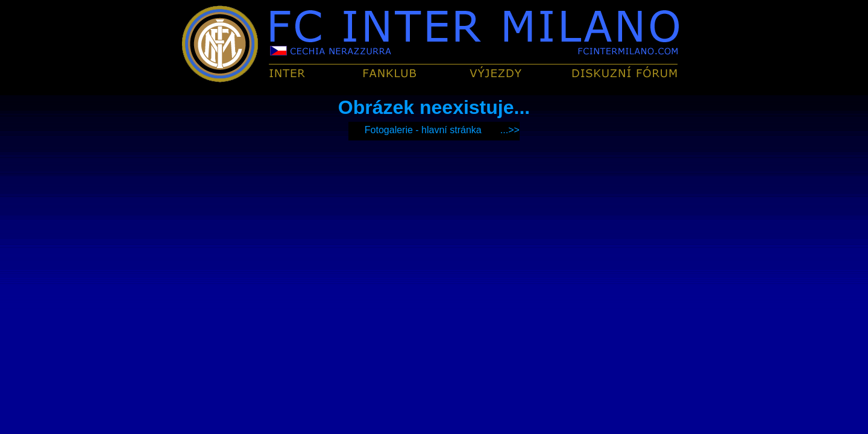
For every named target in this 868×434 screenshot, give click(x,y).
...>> (510, 130)
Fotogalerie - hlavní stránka (423, 130)
